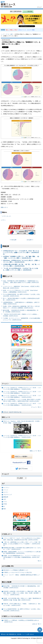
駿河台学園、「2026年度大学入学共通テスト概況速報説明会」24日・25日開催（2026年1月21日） (21, 311)
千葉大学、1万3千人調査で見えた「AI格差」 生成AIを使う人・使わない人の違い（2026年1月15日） (22, 605)
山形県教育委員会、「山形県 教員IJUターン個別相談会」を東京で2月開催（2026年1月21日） (21, 303)
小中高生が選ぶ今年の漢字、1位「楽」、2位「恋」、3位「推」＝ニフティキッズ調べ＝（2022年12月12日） (21, 265)
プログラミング (8, 495)
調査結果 (6, 497)
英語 (5, 509)
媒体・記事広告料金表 (16, 11)
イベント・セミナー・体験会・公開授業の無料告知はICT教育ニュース (22, 576)
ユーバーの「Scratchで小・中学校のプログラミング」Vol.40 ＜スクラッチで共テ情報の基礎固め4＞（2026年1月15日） (22, 388)
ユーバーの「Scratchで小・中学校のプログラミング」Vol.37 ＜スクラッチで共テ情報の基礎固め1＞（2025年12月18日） (22, 404)
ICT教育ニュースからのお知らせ (12, 616)
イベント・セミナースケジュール (12, 412)
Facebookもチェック (22, 462)
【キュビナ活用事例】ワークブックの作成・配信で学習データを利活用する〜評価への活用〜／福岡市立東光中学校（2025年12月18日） (22, 400)
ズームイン (5, 384)
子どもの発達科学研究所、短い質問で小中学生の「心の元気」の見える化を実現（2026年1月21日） (22, 295)
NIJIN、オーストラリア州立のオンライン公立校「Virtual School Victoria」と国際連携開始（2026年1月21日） (20, 291)
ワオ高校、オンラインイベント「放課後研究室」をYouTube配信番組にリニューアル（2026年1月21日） (22, 319)
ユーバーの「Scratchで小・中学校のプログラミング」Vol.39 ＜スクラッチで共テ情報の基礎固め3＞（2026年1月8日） (22, 392)
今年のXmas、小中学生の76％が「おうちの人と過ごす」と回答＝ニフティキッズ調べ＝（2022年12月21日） (21, 261)
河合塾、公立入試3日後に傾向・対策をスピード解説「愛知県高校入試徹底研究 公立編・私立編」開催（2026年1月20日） (22, 599)
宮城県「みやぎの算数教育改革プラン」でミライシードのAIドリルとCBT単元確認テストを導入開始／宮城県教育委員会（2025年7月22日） (22, 557)
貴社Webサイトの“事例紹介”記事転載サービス (16, 570)
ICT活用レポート (7, 534)
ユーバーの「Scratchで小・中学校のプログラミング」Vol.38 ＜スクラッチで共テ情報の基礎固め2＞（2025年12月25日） (22, 396)
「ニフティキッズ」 (6, 216)
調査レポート (4, 207)
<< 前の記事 (13, 240)
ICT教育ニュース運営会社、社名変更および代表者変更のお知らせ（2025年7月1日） (21, 621)
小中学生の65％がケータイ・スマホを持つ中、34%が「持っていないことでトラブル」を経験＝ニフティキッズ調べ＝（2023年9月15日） (21, 252)
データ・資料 (9, 34)
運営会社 (3, 634)
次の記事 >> (30, 240)
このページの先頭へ (40, 630)
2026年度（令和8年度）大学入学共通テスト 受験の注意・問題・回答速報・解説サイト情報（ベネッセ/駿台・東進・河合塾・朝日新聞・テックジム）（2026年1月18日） (22, 593)
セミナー (6, 492)
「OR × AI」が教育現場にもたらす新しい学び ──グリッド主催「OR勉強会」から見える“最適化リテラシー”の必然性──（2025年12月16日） (22, 544)
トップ (3, 34)
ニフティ (3, 220)
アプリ (5, 502)
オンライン (6, 488)
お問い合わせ (30, 634)
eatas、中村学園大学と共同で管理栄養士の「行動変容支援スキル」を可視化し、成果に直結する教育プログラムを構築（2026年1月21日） (21, 283)
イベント (6, 490)
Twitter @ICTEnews (22, 468)
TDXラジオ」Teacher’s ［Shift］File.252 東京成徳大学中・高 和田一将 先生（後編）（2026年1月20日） (22, 427)
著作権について (21, 634)
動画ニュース (6, 417)
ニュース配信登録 (28, 11)
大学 (5, 499)
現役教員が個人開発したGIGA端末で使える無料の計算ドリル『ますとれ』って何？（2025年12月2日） (22, 549)
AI (4, 506)
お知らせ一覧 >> (37, 624)
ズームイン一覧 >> (36, 407)
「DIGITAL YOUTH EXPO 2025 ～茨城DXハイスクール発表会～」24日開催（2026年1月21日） (21, 315)
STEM (5, 504)
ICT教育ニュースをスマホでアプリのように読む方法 (17, 572)
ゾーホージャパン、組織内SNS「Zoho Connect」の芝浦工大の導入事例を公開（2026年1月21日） (21, 287)
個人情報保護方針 (11, 634)
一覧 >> (39, 561)
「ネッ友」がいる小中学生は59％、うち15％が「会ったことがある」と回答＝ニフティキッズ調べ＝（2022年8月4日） (21, 269)
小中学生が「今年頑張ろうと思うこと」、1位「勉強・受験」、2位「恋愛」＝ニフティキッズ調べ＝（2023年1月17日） (21, 257)
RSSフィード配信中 (22, 456)
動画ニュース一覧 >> (36, 451)
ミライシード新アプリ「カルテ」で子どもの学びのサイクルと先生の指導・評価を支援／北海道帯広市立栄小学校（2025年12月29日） (22, 539)
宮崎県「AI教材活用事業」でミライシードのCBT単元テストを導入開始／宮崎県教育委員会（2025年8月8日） (22, 552)
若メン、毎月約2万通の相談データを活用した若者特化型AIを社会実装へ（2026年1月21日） (21, 299)
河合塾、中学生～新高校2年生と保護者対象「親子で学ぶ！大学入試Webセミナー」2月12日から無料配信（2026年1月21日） (21, 307)
